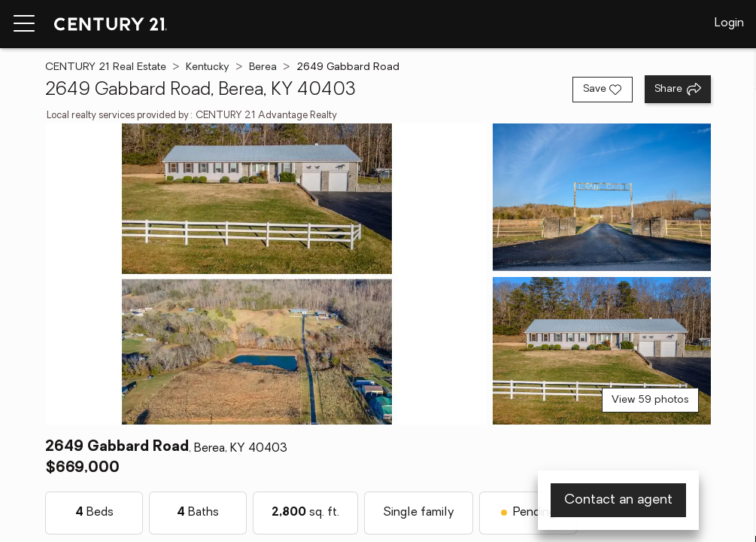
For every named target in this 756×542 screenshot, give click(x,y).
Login (729, 23)
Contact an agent (618, 500)
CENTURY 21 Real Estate (106, 67)
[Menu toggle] (24, 24)
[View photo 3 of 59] (601, 351)
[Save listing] (603, 90)
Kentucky (208, 67)
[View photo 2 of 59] (601, 197)
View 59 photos (650, 400)
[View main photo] (266, 274)
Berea (263, 67)
